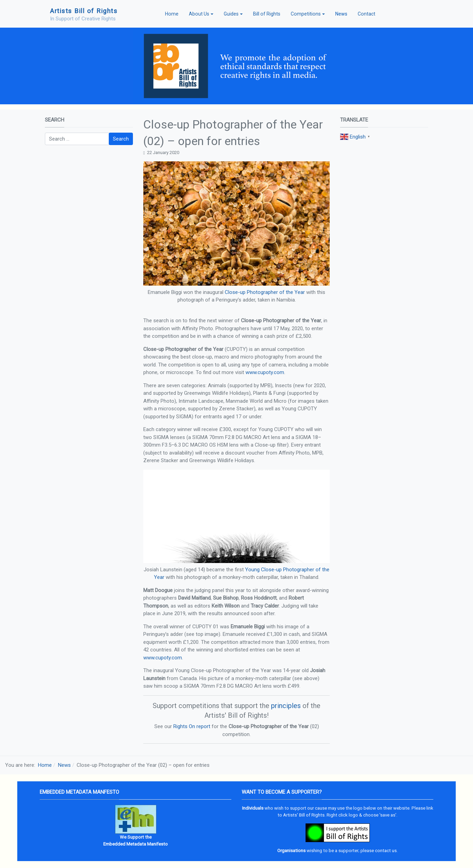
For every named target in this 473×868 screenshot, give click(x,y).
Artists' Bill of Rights (304, 815)
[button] (201, 14)
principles (286, 706)
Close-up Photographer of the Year (265, 292)
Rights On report (192, 726)
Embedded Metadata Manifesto (136, 844)
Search (121, 139)
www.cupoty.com (265, 372)
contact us (386, 851)
